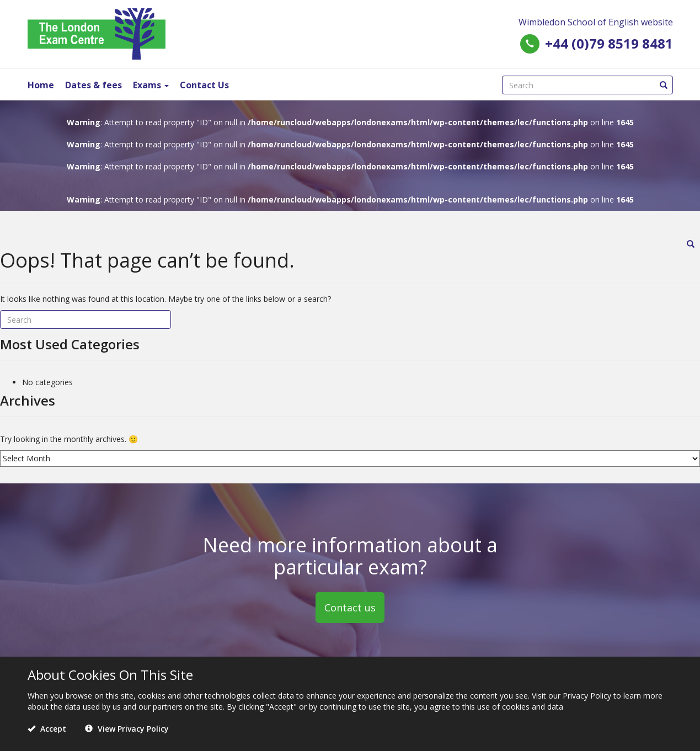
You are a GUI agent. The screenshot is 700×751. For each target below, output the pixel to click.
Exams (151, 85)
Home (41, 85)
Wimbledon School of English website (596, 22)
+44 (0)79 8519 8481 (609, 43)
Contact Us (204, 85)
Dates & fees (93, 85)
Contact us (350, 607)
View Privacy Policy (127, 729)
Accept (47, 729)
